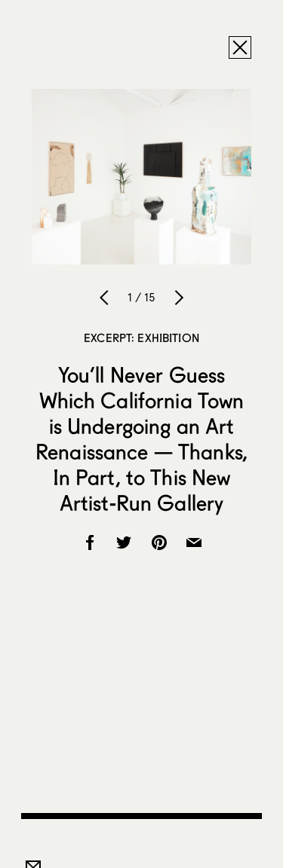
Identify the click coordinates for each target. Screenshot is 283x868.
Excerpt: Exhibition (141, 338)
